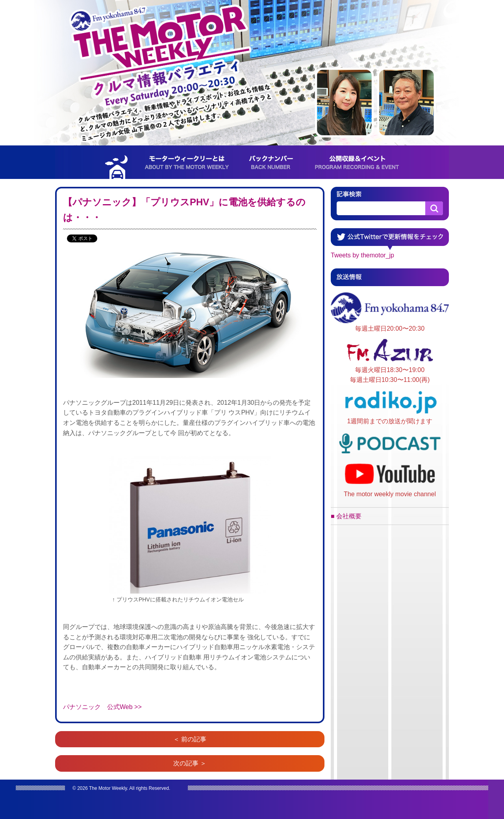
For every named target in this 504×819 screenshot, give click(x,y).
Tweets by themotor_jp (362, 255)
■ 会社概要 (346, 516)
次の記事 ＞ (190, 763)
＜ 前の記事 (190, 739)
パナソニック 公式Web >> (102, 707)
